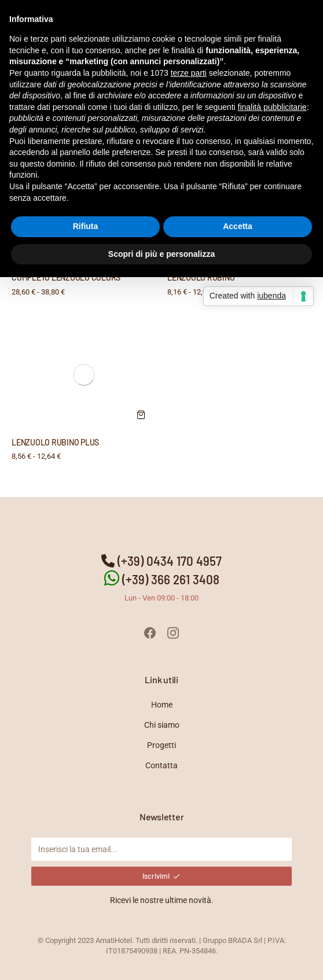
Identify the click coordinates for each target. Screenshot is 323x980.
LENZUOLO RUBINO (201, 277)
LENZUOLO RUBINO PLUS (55, 442)
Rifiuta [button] (86, 226)
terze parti (189, 73)
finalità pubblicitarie (272, 107)
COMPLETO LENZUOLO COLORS (66, 277)
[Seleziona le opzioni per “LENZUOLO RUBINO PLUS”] (141, 415)
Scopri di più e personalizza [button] (161, 254)
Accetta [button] (238, 226)
